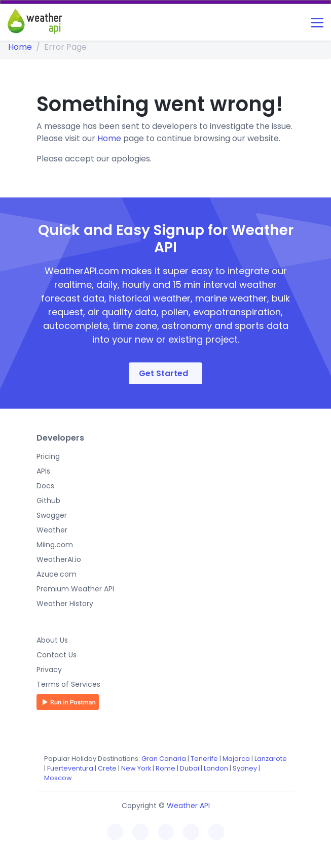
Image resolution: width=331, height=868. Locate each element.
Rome (165, 768)
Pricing (48, 456)
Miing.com (55, 545)
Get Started (163, 373)
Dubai (190, 768)
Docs (45, 486)
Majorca (236, 759)
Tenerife (204, 759)
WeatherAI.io (59, 559)
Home (20, 47)
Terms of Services (68, 684)
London (216, 768)
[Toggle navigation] (317, 23)
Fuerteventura (70, 768)
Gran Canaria (164, 759)
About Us (52, 640)
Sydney (245, 768)
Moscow (58, 778)
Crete (107, 768)
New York (136, 768)
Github (48, 500)
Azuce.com (57, 574)
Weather (52, 530)
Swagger (52, 515)
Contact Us (57, 655)
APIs (43, 471)
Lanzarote (271, 759)
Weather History (65, 604)
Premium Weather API (75, 589)
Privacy (49, 670)
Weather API (188, 806)
